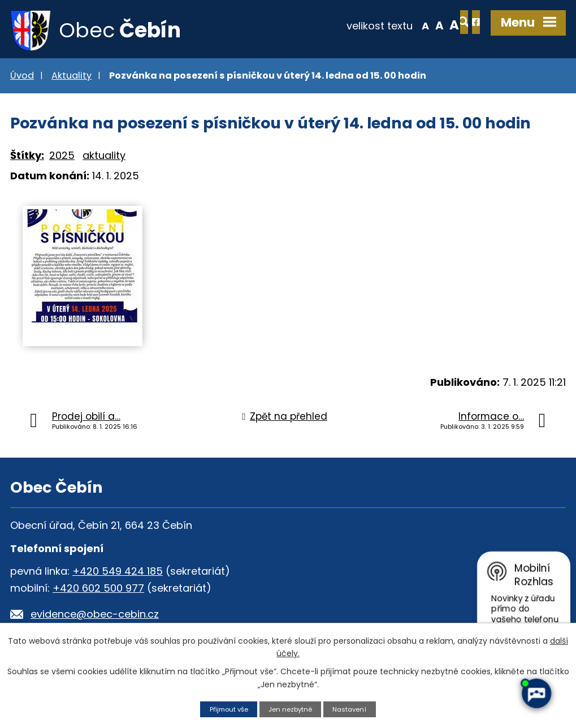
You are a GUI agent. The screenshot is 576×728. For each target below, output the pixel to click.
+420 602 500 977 (98, 591)
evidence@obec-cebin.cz (95, 617)
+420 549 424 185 (118, 574)
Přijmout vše (224, 708)
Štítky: (27, 159)
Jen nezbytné (291, 708)
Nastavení (355, 708)
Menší (384, 25)
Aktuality (72, 78)
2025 (62, 159)
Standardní (398, 25)
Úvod (22, 78)
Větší (413, 25)
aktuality (104, 159)
